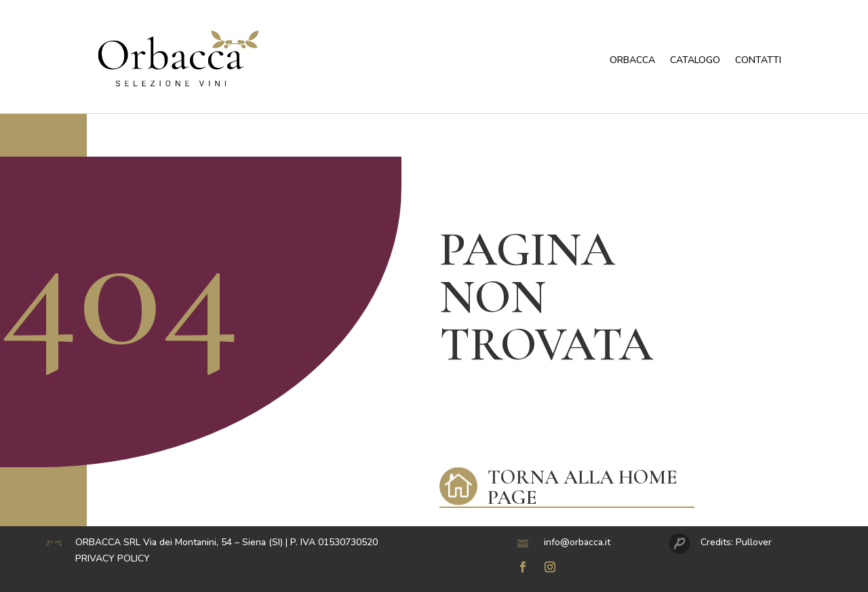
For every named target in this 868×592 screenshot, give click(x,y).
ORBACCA (632, 60)
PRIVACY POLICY (113, 558)
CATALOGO (695, 60)
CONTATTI (758, 60)
